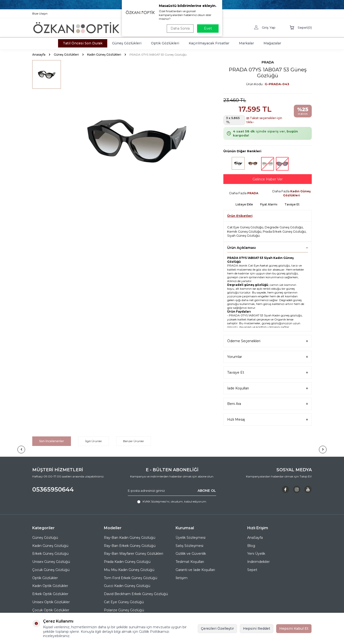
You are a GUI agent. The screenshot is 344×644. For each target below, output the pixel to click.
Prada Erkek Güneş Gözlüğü (284, 231)
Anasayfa (39, 55)
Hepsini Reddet (257, 628)
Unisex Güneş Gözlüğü (51, 562)
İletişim (182, 578)
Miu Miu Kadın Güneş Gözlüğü (129, 570)
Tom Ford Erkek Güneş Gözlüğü (131, 578)
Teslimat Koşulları (190, 562)
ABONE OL (207, 491)
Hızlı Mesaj (268, 420)
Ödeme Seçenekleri (268, 341)
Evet (208, 28)
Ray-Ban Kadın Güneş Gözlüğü (130, 538)
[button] (21, 450)
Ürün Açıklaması (268, 248)
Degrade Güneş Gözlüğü (284, 227)
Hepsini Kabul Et (294, 628)
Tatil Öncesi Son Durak (83, 43)
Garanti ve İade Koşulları (195, 570)
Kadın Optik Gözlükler (50, 586)
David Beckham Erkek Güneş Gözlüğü (136, 594)
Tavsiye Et (292, 204)
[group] (136, 140)
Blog (251, 546)
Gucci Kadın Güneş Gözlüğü (127, 586)
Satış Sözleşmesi (189, 546)
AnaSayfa (255, 538)
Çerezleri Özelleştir (217, 628)
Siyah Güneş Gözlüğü (243, 236)
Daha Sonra (180, 28)
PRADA (268, 62)
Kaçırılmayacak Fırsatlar (209, 43)
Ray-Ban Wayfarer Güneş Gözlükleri (134, 554)
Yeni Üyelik (256, 554)
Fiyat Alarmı (269, 204)
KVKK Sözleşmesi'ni (156, 501)
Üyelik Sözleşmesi (191, 538)
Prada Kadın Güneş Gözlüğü (127, 562)
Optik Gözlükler (45, 578)
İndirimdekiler (258, 562)
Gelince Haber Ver (268, 179)
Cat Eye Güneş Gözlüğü (245, 227)
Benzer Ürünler (134, 441)
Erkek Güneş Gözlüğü (50, 554)
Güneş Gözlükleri (127, 43)
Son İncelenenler (52, 441)
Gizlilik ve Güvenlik (191, 554)
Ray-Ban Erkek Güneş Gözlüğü (130, 546)
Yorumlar (268, 357)
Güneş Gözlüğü (45, 538)
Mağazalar (272, 43)
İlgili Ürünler (94, 441)
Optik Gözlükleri (165, 43)
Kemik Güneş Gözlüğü (244, 231)
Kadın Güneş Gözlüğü (50, 546)
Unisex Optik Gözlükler (51, 602)
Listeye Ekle (244, 204)
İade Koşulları (268, 388)
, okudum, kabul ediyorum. (172, 502)
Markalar (246, 43)
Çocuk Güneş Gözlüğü (51, 570)
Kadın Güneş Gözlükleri (104, 55)
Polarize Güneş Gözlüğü (124, 610)
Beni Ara (268, 404)
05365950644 (53, 489)
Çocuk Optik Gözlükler (51, 610)
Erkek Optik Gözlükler (50, 594)
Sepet (252, 570)
